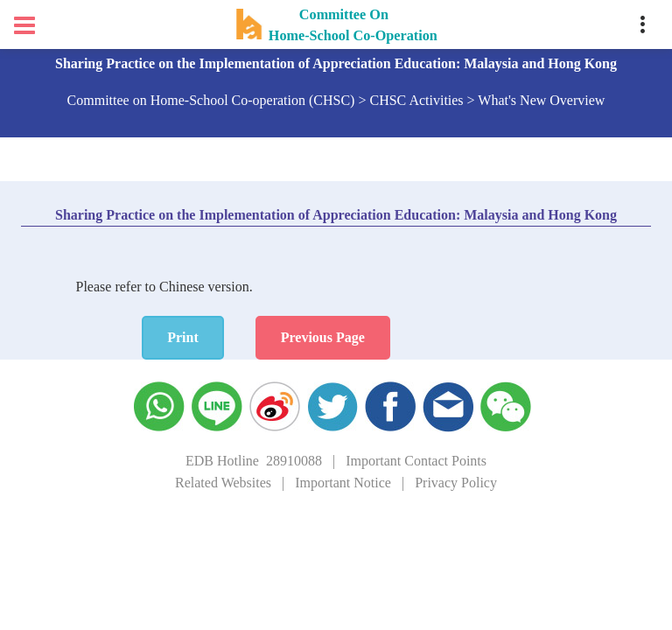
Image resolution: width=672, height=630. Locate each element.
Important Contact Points (416, 461)
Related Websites (223, 483)
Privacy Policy (456, 483)
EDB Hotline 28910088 (254, 461)
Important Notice (343, 483)
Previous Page (323, 337)
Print (183, 337)
